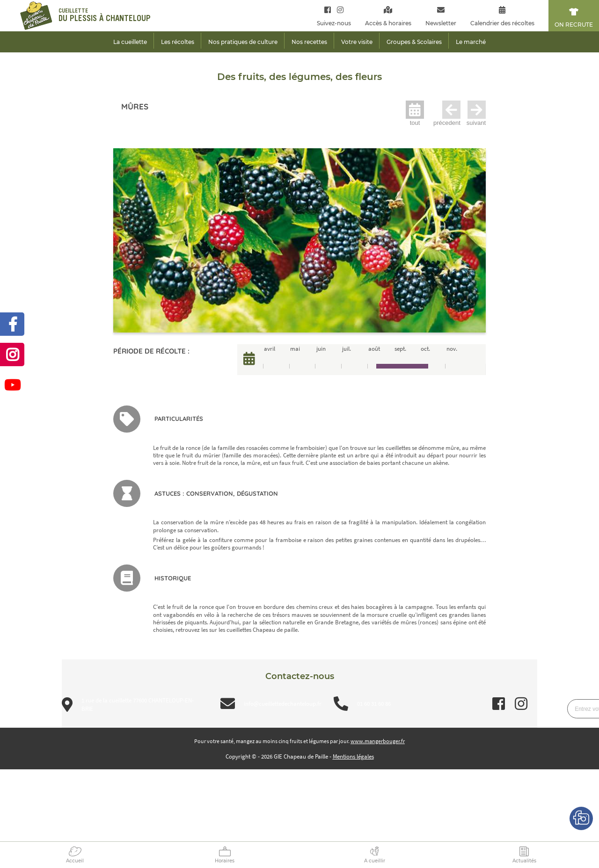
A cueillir (375, 861)
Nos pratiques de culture (243, 42)
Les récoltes (178, 42)
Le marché (471, 42)
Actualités (524, 861)
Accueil (75, 861)
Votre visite (357, 42)
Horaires (225, 861)
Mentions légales (353, 756)
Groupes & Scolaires (414, 42)
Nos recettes (309, 42)
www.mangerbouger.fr (378, 741)
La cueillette (130, 42)
